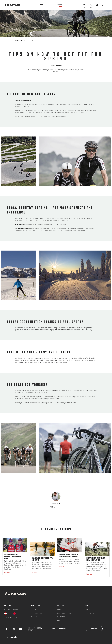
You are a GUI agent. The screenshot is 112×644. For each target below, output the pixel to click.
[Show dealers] (84, 5)
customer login (11, 618)
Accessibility (89, 613)
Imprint (87, 617)
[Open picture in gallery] (75, 161)
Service (60, 610)
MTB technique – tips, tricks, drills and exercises (96, 559)
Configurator (36, 613)
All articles (56, 507)
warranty (61, 617)
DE (7, 614)
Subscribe (94, 629)
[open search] (97, 5)
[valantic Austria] (11, 637)
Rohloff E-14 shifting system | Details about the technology (69, 556)
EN (16, 614)
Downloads (62, 620)
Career (34, 610)
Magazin (34, 617)
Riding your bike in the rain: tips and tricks (42, 559)
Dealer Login (11, 610)
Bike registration (65, 613)
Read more (7, 572)
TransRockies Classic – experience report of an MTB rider (13, 557)
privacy (87, 610)
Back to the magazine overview (18, 41)
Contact (34, 620)
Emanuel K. (56, 504)
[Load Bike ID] (91, 5)
